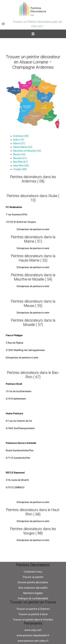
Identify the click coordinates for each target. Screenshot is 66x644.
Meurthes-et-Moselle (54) (27, 151)
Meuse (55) (19, 154)
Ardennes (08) (21, 136)
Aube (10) (18, 140)
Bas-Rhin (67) (21, 162)
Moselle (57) (20, 158)
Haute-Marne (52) (23, 147)
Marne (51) (19, 143)
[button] (33, 34)
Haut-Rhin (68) (21, 165)
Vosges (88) (20, 169)
